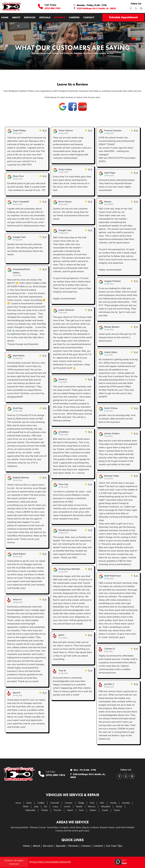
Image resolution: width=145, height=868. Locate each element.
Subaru (93, 810)
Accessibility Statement (58, 862)
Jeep (36, 807)
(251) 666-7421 (52, 8)
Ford (92, 803)
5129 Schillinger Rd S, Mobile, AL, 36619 (96, 9)
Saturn (70, 810)
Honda (113, 803)
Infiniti (26, 807)
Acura (18, 803)
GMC (102, 803)
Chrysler (69, 803)
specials (45, 18)
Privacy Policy (37, 862)
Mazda (79, 807)
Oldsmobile (30, 810)
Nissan (119, 807)
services (30, 18)
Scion (81, 810)
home (5, 18)
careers (74, 18)
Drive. (10, 861)
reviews (60, 18)
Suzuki (105, 810)
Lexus (55, 807)
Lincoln (67, 807)
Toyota (117, 810)
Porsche (57, 810)
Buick (29, 803)
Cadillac (41, 803)
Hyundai (126, 803)
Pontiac (45, 810)
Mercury (92, 807)
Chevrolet (55, 803)
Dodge (81, 803)
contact (89, 18)
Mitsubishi (106, 807)
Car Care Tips (114, 846)
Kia (45, 807)
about (16, 18)
